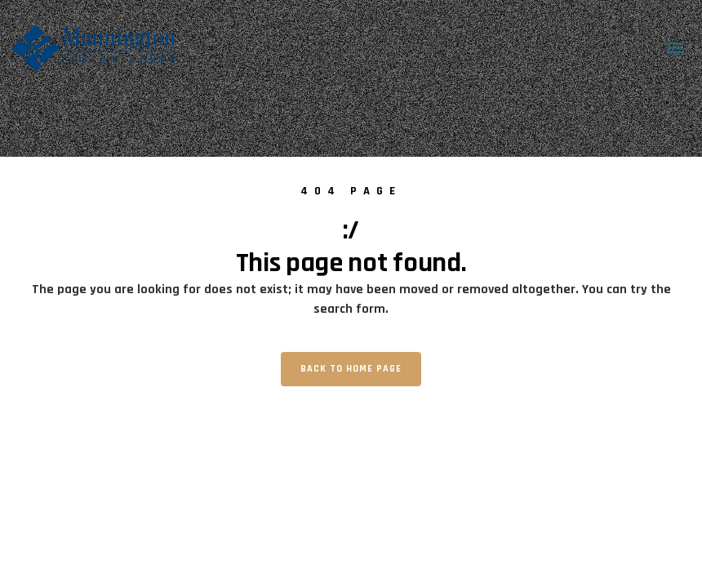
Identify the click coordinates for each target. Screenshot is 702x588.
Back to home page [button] (351, 369)
